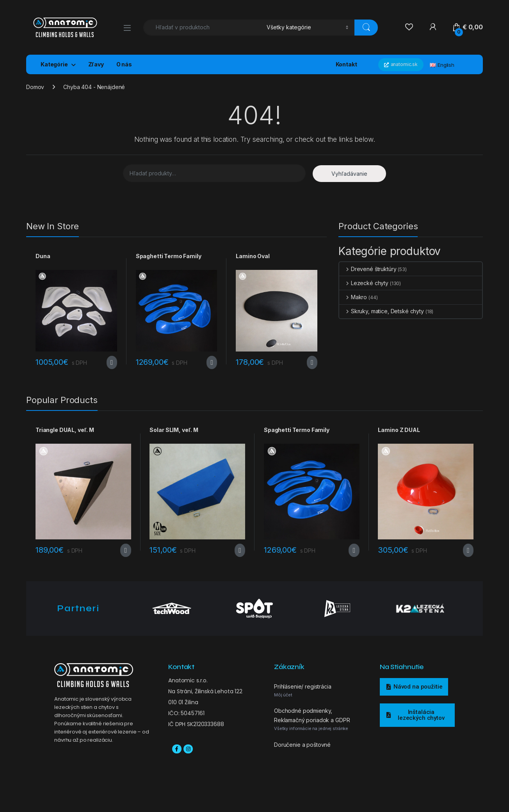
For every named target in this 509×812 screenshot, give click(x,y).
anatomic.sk (401, 64)
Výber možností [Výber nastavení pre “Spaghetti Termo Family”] (212, 362)
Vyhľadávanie (349, 174)
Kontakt (346, 64)
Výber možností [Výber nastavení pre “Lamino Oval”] (312, 362)
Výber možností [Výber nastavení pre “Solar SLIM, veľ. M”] (240, 550)
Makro (353, 297)
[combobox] (203, 28)
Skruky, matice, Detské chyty (382, 311)
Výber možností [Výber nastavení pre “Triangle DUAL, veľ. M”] (125, 550)
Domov (35, 87)
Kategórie (54, 64)
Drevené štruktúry (368, 269)
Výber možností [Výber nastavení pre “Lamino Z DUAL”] (468, 550)
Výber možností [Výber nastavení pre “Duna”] (112, 362)
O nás (124, 64)
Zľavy (96, 64)
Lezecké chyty (364, 283)
